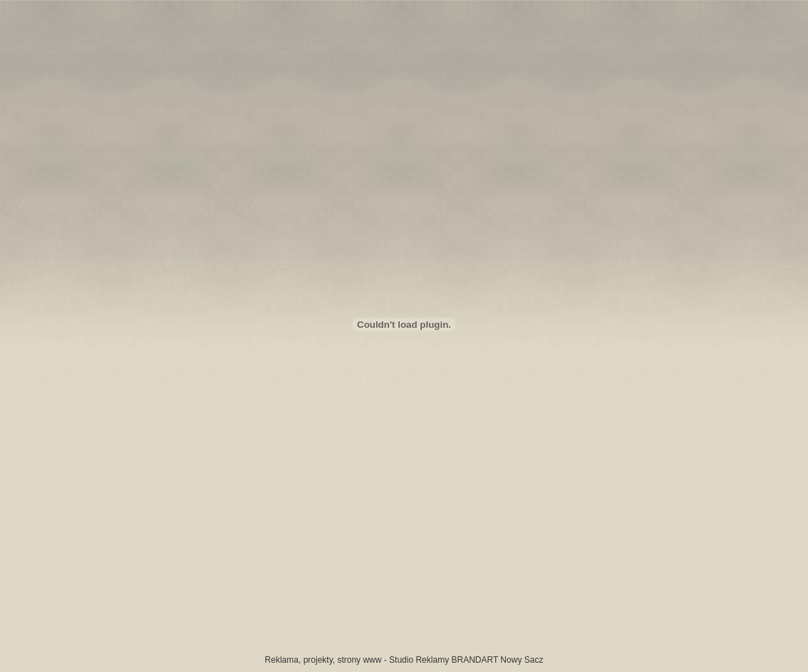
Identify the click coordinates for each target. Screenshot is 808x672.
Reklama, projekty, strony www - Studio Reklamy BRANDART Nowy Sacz (404, 660)
